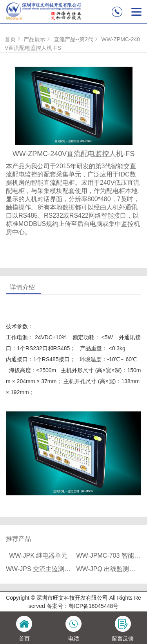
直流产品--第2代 (77, 39)
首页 (13, 39)
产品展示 (38, 39)
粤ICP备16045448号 (94, 606)
